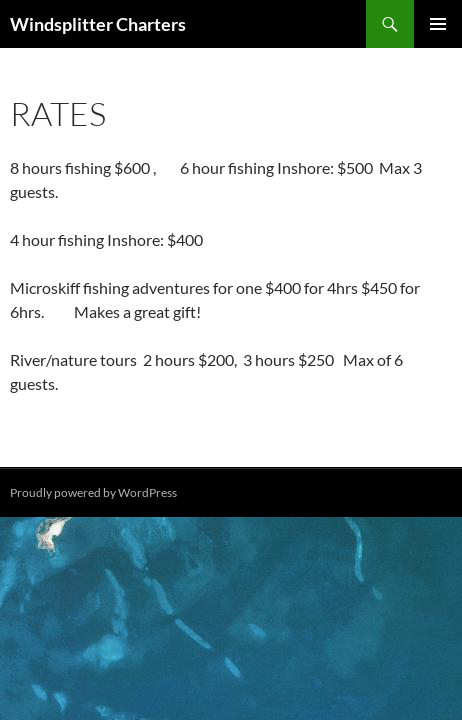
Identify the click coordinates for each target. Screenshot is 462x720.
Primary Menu (438, 24)
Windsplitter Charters (98, 24)
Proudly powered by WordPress (93, 492)
